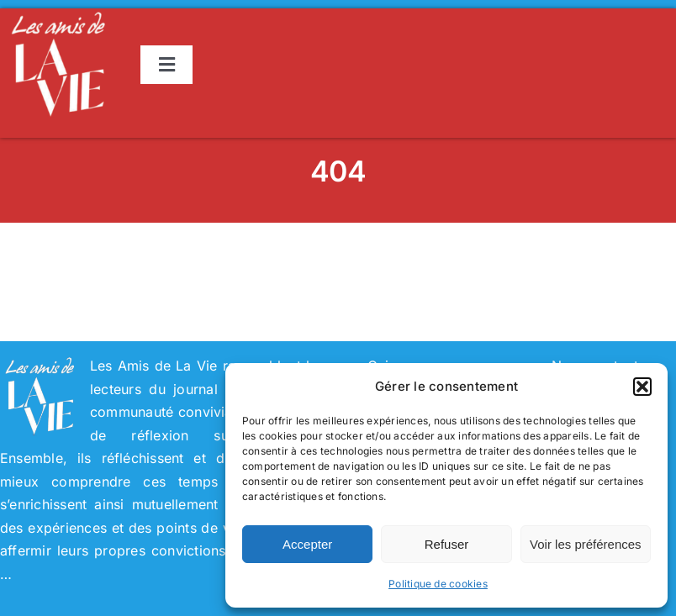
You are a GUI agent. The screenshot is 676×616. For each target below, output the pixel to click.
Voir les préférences (586, 544)
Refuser (447, 544)
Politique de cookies (438, 584)
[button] (642, 387)
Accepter (307, 544)
